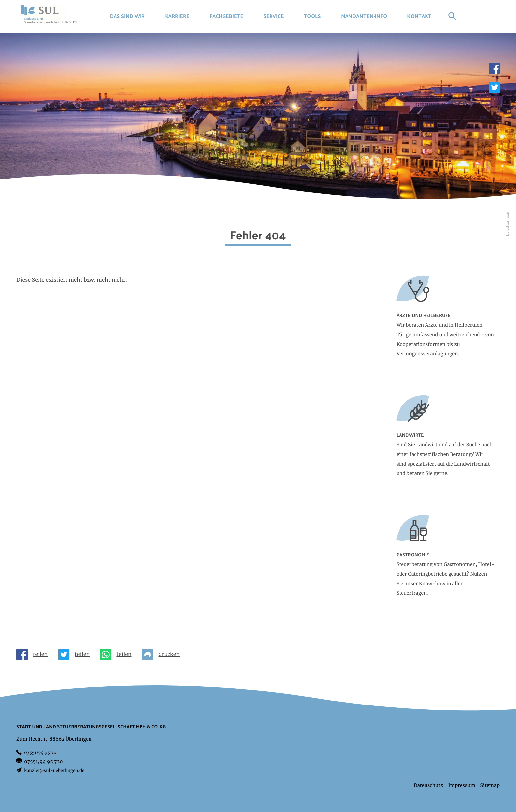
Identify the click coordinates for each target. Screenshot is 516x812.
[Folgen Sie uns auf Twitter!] (495, 87)
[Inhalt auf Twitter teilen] (77, 655)
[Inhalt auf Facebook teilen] (35, 655)
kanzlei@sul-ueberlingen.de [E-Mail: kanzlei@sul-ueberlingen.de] (54, 771)
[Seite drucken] (164, 655)
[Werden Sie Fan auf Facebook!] (495, 69)
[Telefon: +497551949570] (40, 753)
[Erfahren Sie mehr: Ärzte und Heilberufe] (446, 323)
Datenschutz (428, 786)
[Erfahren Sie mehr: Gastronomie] (446, 562)
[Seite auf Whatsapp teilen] (118, 655)
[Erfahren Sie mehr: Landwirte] (446, 442)
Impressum (462, 786)
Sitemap (490, 786)
